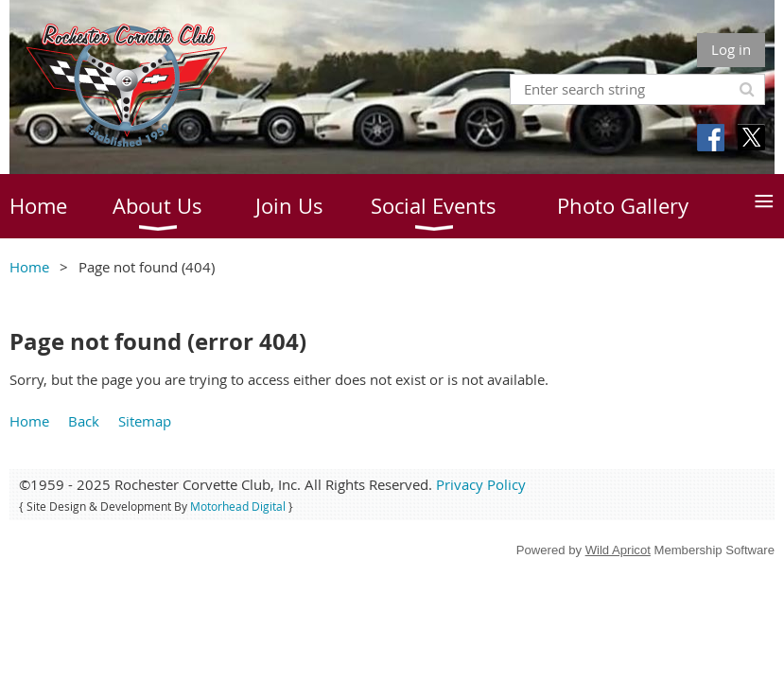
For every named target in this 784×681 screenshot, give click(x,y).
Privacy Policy (481, 484)
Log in (731, 49)
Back (84, 421)
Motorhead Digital (238, 506)
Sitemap (145, 421)
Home (29, 267)
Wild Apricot (618, 550)
